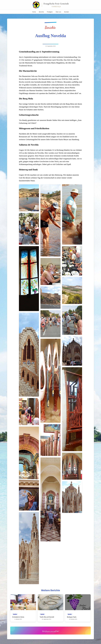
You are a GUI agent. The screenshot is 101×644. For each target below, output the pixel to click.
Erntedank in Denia (18, 617)
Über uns (58, 12)
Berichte (41, 12)
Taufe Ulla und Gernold (47, 617)
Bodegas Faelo (72, 617)
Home (34, 12)
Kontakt (66, 12)
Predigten (50, 12)
